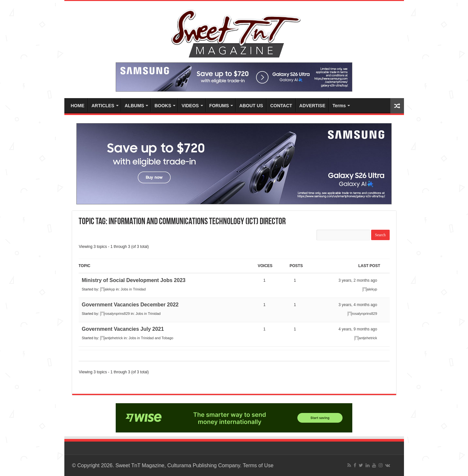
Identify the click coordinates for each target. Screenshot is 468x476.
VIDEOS (190, 106)
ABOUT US (251, 106)
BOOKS (163, 106)
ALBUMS (135, 106)
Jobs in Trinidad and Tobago (151, 338)
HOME (78, 106)
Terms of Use (258, 465)
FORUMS (219, 106)
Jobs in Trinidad (133, 289)
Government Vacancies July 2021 (123, 329)
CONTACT (281, 106)
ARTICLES (103, 106)
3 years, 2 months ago (358, 280)
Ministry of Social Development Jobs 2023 (134, 280)
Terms (339, 106)
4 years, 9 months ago (358, 329)
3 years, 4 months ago (358, 305)
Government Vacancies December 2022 (130, 305)
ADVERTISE (312, 106)
